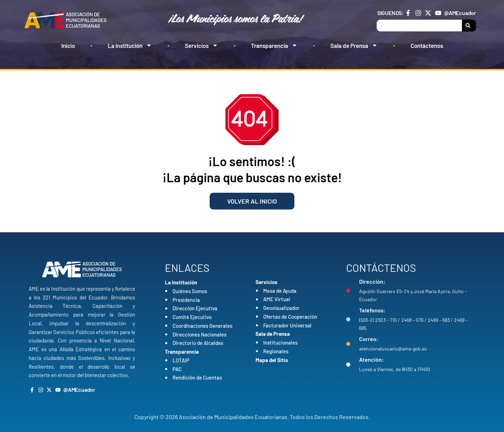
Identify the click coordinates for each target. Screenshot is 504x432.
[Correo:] (348, 344)
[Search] (469, 26)
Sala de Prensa (354, 45)
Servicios (201, 45)
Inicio (68, 45)
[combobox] (419, 26)
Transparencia (274, 45)
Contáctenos (427, 45)
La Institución (130, 45)
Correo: (369, 339)
